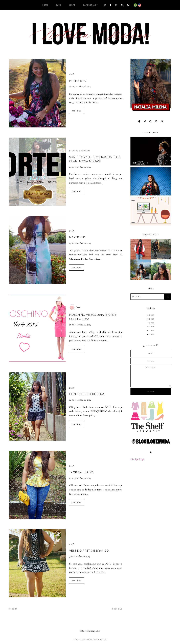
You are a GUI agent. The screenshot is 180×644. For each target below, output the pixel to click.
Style (78, 307)
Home (45, 5)
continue (77, 111)
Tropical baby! (82, 472)
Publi (72, 75)
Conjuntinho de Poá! (87, 394)
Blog (59, 5)
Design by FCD (100, 640)
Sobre (72, 5)
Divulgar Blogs (137, 459)
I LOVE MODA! (86, 640)
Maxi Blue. (77, 237)
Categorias (89, 5)
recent (13, 609)
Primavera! (78, 81)
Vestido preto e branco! (89, 551)
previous (117, 609)
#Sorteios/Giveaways (79, 151)
